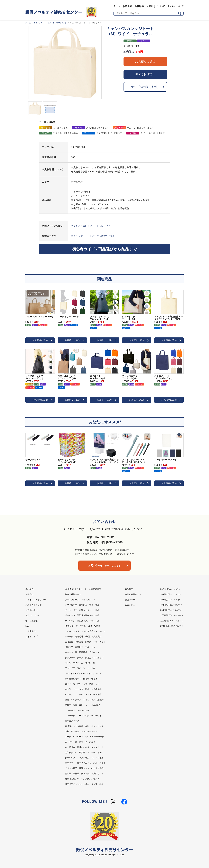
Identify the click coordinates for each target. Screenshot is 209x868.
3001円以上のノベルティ (172, 626)
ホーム (28, 23)
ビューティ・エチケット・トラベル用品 (83, 694)
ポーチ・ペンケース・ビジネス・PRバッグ (84, 737)
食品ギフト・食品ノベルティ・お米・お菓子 (85, 763)
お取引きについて (156, 6)
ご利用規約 (30, 631)
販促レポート (131, 600)
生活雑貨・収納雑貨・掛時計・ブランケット (85, 642)
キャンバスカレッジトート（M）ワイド (92, 226)
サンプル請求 (31, 621)
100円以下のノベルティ (171, 594)
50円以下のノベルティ (171, 589)
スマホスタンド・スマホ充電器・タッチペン (85, 631)
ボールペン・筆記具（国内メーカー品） (83, 615)
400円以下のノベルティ (171, 605)
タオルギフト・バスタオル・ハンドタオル (84, 758)
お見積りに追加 (145, 62)
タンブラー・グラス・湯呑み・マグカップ (84, 658)
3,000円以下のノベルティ (172, 621)
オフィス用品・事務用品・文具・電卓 (82, 605)
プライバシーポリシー (36, 600)
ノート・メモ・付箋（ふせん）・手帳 (82, 610)
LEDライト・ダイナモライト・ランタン (83, 673)
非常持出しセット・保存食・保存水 (81, 679)
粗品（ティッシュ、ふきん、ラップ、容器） (85, 784)
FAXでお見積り (145, 74)
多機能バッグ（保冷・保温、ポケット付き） (85, 726)
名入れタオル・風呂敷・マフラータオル (83, 752)
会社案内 (139, 6)
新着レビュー (131, 605)
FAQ (27, 626)
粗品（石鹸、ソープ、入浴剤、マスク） (83, 779)
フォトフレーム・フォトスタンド (80, 600)
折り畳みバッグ (72, 721)
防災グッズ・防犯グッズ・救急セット (82, 684)
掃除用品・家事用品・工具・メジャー (82, 647)
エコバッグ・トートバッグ (77, 710)
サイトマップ (31, 637)
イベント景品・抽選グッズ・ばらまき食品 (84, 768)
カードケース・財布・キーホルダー (81, 742)
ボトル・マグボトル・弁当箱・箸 (80, 663)
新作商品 (129, 589)
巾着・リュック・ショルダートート (81, 731)
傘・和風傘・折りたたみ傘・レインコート (84, 747)
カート (117, 6)
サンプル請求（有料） (145, 87)
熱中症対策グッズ (73, 594)
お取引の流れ (31, 610)
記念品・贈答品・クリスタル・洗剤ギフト (84, 773)
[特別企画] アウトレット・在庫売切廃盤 (83, 589)
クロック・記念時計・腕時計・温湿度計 (83, 637)
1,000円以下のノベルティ (172, 615)
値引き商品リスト (133, 594)
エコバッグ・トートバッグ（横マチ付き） (50, 23)
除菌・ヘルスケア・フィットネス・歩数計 (84, 700)
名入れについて (175, 6)
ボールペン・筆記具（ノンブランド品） (83, 621)
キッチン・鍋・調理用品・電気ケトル (82, 652)
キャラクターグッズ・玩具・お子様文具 (83, 689)
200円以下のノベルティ (171, 600)
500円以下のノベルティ (171, 610)
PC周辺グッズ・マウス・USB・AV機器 (83, 626)
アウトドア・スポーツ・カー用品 (80, 668)
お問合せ (127, 6)
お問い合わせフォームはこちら (105, 566)
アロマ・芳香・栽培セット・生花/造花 (83, 705)
